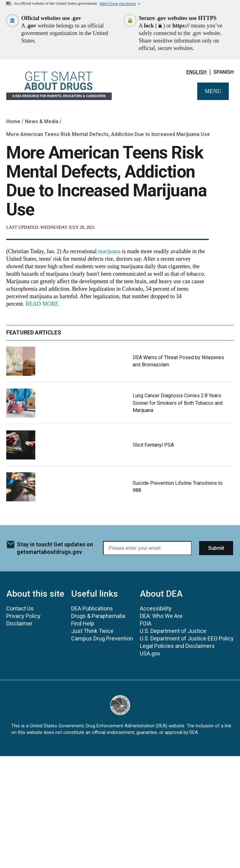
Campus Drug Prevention (102, 638)
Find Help (83, 623)
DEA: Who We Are (161, 616)
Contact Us (20, 608)
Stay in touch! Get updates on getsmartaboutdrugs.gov (55, 548)
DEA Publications (92, 608)
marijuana (109, 251)
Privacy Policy (23, 616)
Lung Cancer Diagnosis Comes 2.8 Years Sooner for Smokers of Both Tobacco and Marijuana (178, 403)
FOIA (146, 623)
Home (13, 121)
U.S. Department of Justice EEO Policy (187, 638)
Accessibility (156, 608)
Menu (213, 91)
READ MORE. (43, 304)
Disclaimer (19, 623)
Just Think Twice (92, 631)
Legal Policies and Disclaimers (177, 646)
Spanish (224, 72)
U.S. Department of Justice (173, 631)
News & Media (42, 121)
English (196, 72)
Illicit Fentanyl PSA (153, 445)
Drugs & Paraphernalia (98, 616)
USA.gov (150, 653)
